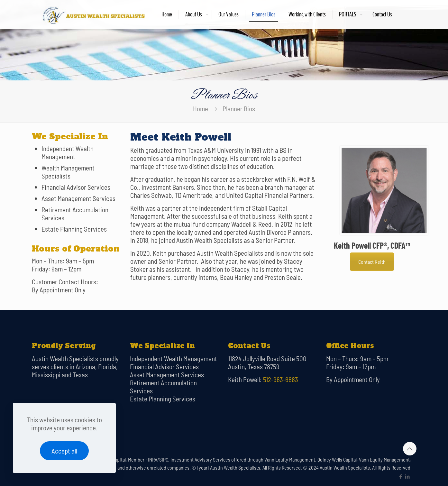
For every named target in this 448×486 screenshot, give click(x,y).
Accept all (64, 451)
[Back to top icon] (410, 449)
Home (201, 109)
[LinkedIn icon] (408, 476)
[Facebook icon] (401, 476)
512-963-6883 (281, 379)
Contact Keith (372, 262)
